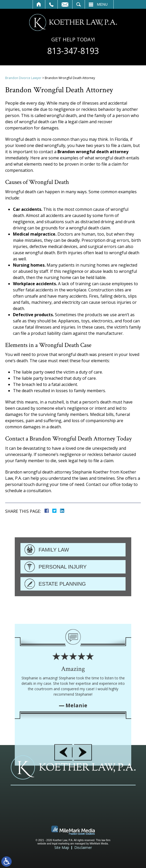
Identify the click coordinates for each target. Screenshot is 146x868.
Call (51, 4)
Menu (102, 4)
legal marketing (61, 844)
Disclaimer (83, 847)
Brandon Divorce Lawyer (23, 78)
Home (39, 4)
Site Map (62, 847)
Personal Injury (63, 583)
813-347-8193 (73, 51)
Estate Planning (62, 600)
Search (79, 4)
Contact (65, 4)
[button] (63, 791)
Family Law (54, 566)
